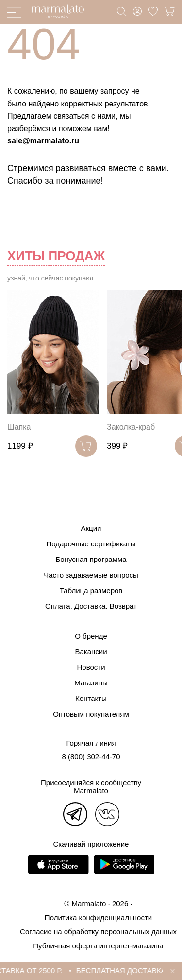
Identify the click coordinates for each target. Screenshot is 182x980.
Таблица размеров (91, 590)
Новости (91, 667)
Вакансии (91, 652)
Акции (91, 528)
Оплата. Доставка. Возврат (91, 606)
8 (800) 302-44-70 (91, 757)
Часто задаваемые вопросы (91, 575)
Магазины (91, 683)
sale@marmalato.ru (43, 141)
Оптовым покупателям (91, 714)
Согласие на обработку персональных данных (98, 932)
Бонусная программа (91, 559)
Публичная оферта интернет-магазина (98, 946)
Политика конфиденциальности (98, 918)
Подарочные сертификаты (91, 544)
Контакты (91, 698)
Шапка (19, 427)
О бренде (91, 636)
